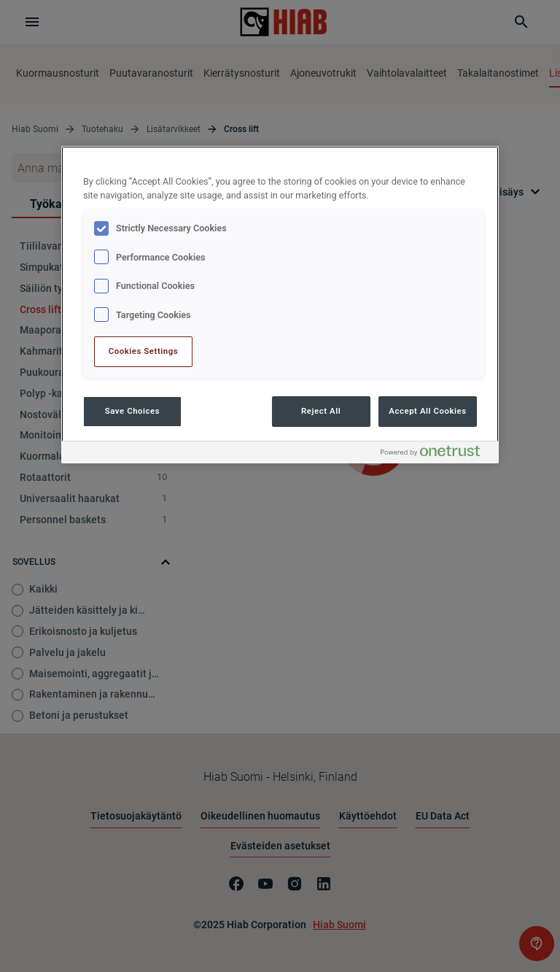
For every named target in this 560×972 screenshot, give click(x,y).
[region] (280, 305)
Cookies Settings (144, 351)
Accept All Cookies (427, 411)
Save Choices (132, 411)
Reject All (321, 411)
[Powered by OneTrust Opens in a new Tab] (436, 454)
